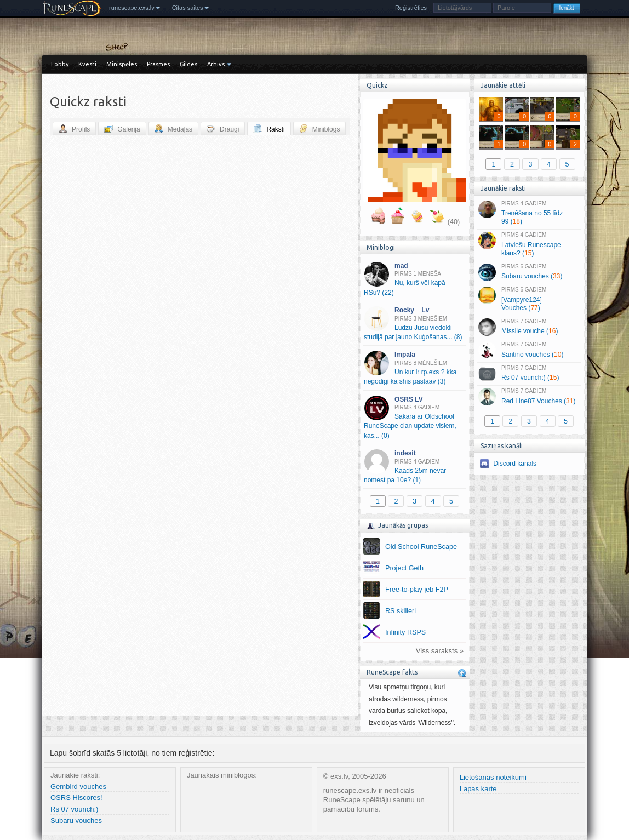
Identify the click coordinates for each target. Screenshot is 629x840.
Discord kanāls (515, 464)
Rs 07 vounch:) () (529, 374)
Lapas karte (478, 789)
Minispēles (122, 64)
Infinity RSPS (405, 632)
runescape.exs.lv (132, 8)
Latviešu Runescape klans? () (529, 244)
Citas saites (188, 8)
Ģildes (188, 64)
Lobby (60, 64)
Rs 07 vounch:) (74, 809)
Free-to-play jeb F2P (417, 590)
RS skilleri (401, 611)
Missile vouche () (529, 327)
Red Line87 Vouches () (529, 397)
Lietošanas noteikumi (493, 777)
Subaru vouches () (529, 272)
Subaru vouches (76, 821)
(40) (454, 222)
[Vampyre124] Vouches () (529, 299)
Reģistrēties (411, 8)
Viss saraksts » (440, 651)
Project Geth (404, 568)
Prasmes (158, 64)
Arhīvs (216, 64)
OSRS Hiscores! (76, 798)
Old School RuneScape (421, 547)
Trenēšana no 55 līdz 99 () (529, 213)
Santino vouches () (529, 350)
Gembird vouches (78, 787)
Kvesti (87, 64)
